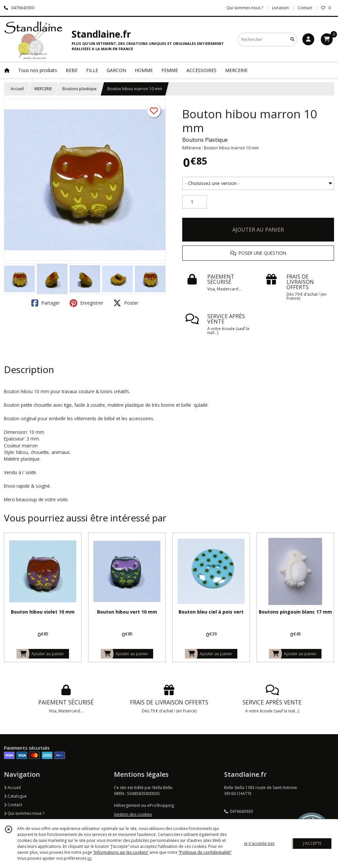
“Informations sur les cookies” (121, 852)
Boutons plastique (80, 89)
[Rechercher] (292, 39)
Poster (126, 303)
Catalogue (15, 796)
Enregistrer (86, 303)
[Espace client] (308, 39)
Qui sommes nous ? (24, 813)
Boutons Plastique (205, 140)
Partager (46, 303)
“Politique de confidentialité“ (205, 852)
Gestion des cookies (133, 814)
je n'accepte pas (259, 843)
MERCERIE (43, 89)
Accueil (17, 89)
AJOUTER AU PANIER (258, 230)
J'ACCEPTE (312, 843)
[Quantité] (195, 202)
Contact (305, 8)
